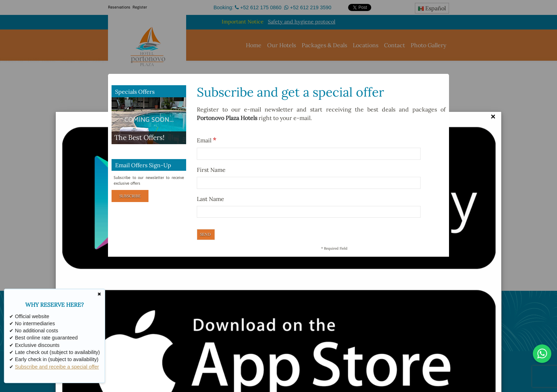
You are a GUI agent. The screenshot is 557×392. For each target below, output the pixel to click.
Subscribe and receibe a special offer (57, 367)
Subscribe (130, 196)
